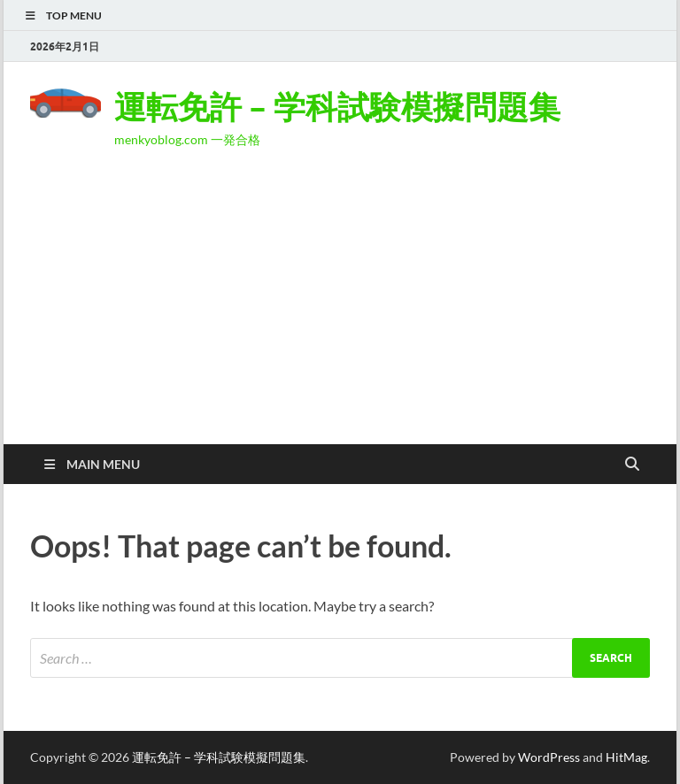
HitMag (626, 757)
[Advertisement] (340, 311)
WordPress (549, 757)
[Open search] (632, 465)
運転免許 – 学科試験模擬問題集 (337, 107)
